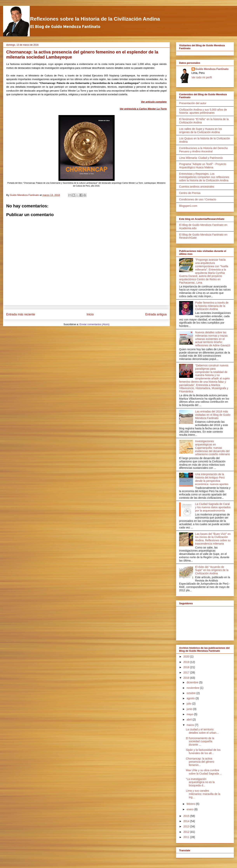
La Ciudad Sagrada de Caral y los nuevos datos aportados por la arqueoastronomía (213, 507)
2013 (187, 826)
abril (189, 720)
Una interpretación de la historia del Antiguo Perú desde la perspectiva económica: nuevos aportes (212, 479)
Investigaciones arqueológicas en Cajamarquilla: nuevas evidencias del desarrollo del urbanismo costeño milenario (213, 448)
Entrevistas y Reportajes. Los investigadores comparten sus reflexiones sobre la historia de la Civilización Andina (204, 177)
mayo (190, 714)
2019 (187, 662)
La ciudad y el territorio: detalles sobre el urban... (202, 731)
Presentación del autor (193, 103)
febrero (191, 804)
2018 (187, 667)
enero (190, 809)
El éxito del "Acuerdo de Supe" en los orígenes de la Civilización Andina (212, 570)
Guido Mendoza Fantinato (212, 69)
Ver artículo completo (154, 102)
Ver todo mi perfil (202, 77)
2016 (187, 678)
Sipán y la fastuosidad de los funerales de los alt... (203, 751)
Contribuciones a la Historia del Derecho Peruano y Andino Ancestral (203, 150)
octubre (191, 693)
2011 (187, 837)
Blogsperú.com (188, 206)
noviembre (193, 688)
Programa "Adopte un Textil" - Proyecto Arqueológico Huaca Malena (203, 166)
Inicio (90, 314)
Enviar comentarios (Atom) (94, 324)
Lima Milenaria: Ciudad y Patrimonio (201, 158)
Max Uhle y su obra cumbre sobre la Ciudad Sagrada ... (204, 772)
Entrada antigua (156, 314)
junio (190, 709)
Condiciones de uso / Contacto (198, 199)
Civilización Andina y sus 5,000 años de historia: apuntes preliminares (203, 111)
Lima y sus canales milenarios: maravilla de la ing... (203, 794)
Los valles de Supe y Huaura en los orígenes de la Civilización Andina (200, 131)
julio (189, 704)
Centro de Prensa (190, 193)
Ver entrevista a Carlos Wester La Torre (143, 109)
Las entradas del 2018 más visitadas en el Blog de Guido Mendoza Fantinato (213, 415)
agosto (191, 698)
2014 (187, 821)
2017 (187, 672)
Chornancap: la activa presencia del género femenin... (200, 762)
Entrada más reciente (21, 314)
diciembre (193, 682)
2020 (187, 657)
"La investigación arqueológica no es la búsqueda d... (200, 782)
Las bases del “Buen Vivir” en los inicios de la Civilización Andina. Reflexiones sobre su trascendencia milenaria (213, 539)
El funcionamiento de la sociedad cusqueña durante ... (200, 741)
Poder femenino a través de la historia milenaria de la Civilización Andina (212, 306)
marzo (191, 725)
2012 (187, 832)
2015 (187, 816)
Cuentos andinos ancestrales (197, 187)
